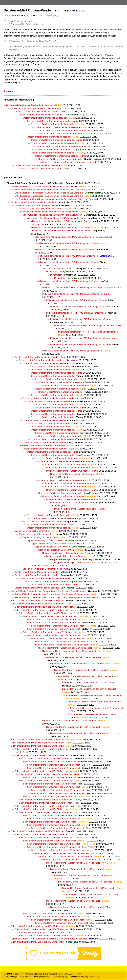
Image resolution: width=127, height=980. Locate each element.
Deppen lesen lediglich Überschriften (32, 531)
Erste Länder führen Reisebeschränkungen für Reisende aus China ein (45, 190)
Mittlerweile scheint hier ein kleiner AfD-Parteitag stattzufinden (48, 212)
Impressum (45, 977)
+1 (20, 752)
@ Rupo (56, 16)
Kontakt (35, 977)
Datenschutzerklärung (79, 977)
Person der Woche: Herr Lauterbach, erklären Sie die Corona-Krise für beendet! (49, 939)
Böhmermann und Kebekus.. (32, 932)
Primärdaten (52, 272)
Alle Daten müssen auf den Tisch (58, 269)
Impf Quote (36, 566)
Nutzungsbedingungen (60, 977)
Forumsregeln (95, 977)
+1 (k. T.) (39, 224)
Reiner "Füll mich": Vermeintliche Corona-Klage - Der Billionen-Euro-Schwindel (48, 591)
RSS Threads (24, 977)
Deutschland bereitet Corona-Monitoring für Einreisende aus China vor (44, 186)
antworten (11, 91)
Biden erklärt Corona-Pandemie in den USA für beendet (35, 183)
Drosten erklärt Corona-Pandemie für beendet (33, 108)
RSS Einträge (10, 977)
